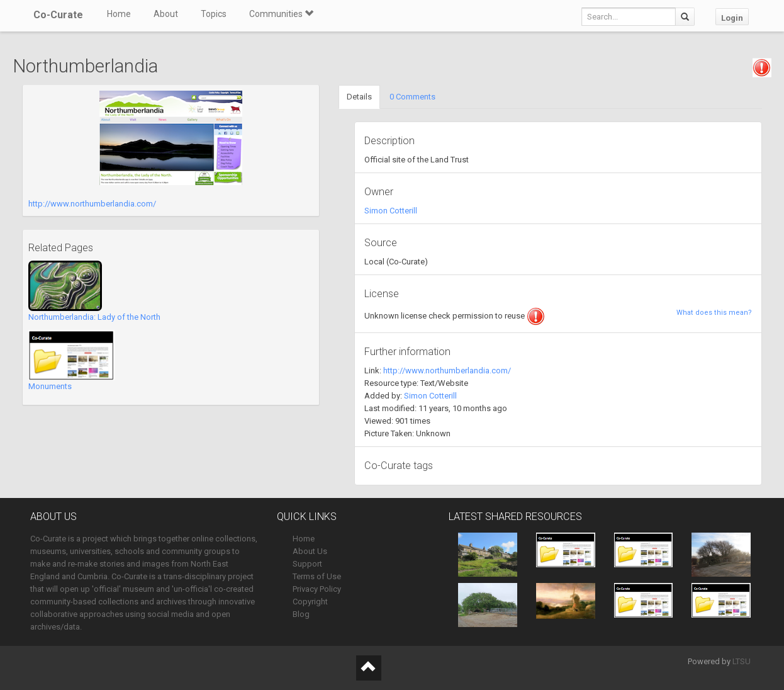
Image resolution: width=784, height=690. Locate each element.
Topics (214, 14)
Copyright (310, 602)
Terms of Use (317, 576)
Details (359, 97)
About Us (310, 551)
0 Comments (412, 97)
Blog (301, 614)
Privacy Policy (317, 589)
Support (307, 564)
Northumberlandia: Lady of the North (94, 317)
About (166, 14)
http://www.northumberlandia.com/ (92, 204)
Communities (281, 14)
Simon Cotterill (391, 211)
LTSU (742, 661)
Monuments (50, 386)
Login (732, 18)
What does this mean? (714, 313)
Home (119, 14)
